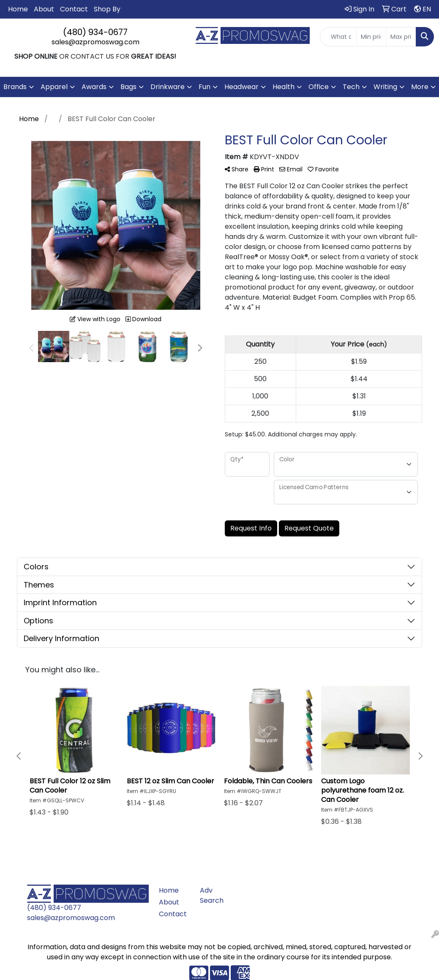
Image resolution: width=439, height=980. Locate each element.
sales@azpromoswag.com (95, 42)
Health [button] (284, 87)
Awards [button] (94, 87)
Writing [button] (385, 87)
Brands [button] (15, 87)
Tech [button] (351, 87)
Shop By (107, 9)
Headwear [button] (241, 87)
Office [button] (319, 87)
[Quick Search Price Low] (371, 37)
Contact (74, 9)
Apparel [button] (54, 87)
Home (18, 9)
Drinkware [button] (168, 87)
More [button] (420, 87)
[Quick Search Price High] (401, 37)
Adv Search (212, 895)
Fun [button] (205, 87)
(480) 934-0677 (95, 32)
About (44, 9)
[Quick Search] (338, 37)
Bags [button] (128, 87)
